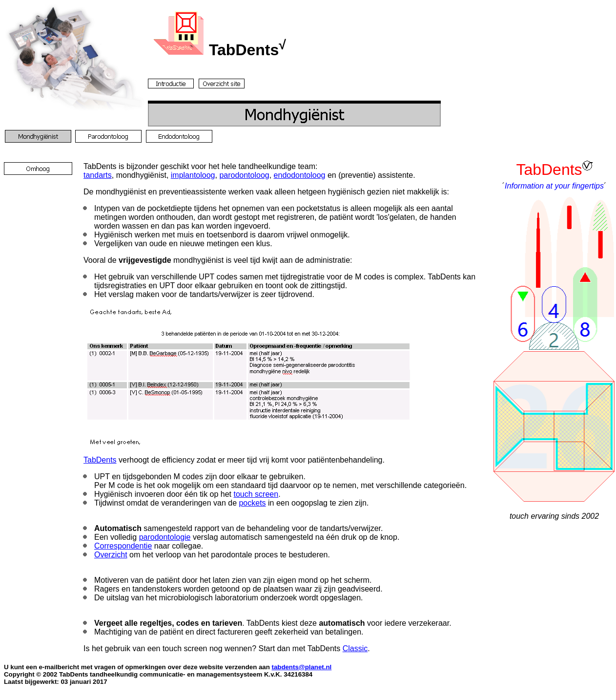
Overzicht (111, 555)
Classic (355, 648)
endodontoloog (300, 175)
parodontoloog (244, 175)
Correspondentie (123, 546)
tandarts (98, 175)
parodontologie (165, 537)
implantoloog (193, 175)
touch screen (256, 494)
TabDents (100, 460)
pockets (252, 503)
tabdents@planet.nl (301, 667)
